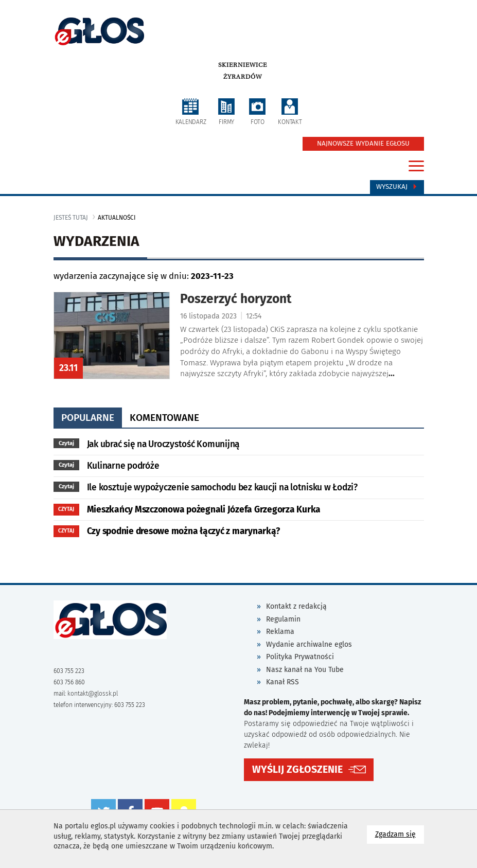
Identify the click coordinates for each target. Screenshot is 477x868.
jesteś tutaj (71, 218)
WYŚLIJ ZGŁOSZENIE (297, 769)
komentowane (164, 418)
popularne (88, 418)
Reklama (280, 632)
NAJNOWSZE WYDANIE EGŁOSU (363, 144)
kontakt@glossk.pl (93, 694)
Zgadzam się (400, 834)
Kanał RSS (282, 682)
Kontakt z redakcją (296, 606)
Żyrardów (243, 77)
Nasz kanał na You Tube (305, 670)
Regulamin (283, 619)
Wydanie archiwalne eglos (309, 644)
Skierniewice (243, 65)
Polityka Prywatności (300, 657)
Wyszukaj (397, 187)
